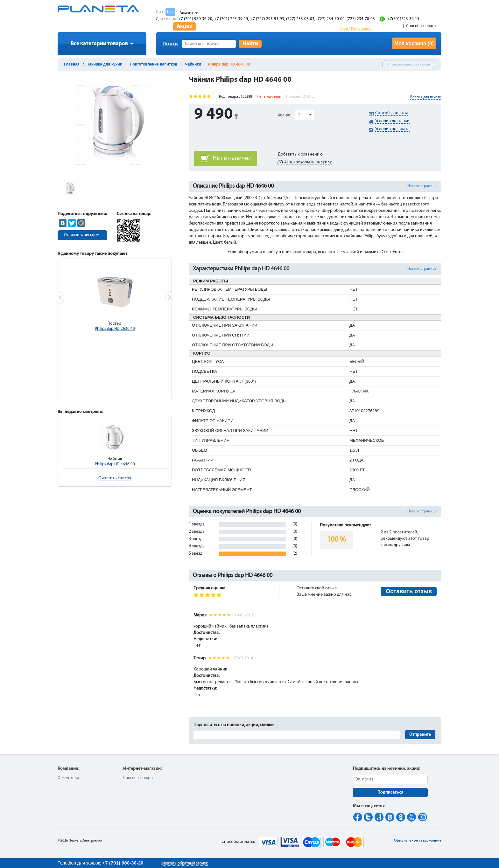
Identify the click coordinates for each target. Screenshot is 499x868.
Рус (170, 12)
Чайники (193, 64)
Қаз (159, 12)
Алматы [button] (186, 13)
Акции (185, 26)
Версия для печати (426, 97)
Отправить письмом (82, 235)
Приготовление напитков (154, 64)
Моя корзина (414, 43)
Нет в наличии (232, 158)
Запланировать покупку (308, 162)
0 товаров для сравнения (409, 65)
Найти (250, 44)
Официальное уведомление (418, 841)
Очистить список (115, 478)
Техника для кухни (105, 64)
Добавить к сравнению (300, 154)
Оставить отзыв (409, 591)
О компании (68, 778)
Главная (72, 64)
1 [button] (299, 115)
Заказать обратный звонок (184, 863)
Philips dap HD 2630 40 (115, 329)
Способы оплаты (421, 26)
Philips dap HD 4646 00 (115, 464)
